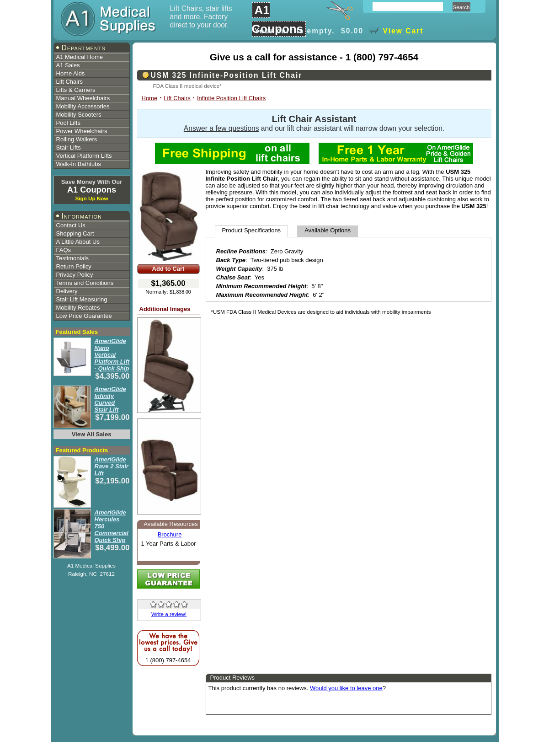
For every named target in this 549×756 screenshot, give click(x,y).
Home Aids (71, 73)
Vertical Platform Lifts (84, 156)
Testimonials (73, 258)
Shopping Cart (75, 233)
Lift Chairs (70, 82)
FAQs (64, 250)
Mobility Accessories (83, 106)
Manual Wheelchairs (83, 98)
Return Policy (74, 266)
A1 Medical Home (80, 57)
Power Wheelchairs (82, 131)
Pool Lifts (68, 123)
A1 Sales (68, 65)
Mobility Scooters (79, 115)
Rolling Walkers (77, 139)
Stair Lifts (69, 147)
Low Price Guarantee (84, 316)
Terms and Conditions (85, 283)
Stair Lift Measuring (82, 299)
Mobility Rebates (78, 308)
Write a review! (169, 614)
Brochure (170, 534)
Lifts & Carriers (76, 90)
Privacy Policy (75, 275)
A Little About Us (78, 242)
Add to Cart (168, 269)
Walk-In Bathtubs (79, 164)
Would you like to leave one (346, 688)
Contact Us (71, 225)
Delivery (67, 291)
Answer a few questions (221, 128)
